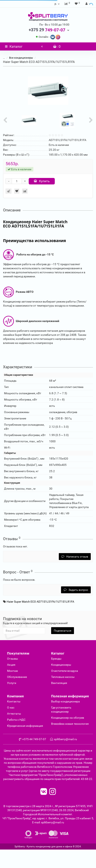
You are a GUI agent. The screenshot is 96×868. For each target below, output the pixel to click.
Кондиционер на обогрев (68, 718)
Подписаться (63, 631)
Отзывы (13, 659)
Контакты (14, 701)
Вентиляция (59, 683)
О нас (11, 708)
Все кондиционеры (21, 58)
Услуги (12, 683)
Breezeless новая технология (70, 724)
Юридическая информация (25, 726)
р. (57, 4)
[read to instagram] (53, 792)
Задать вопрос (76, 590)
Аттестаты (14, 714)
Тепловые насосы (63, 677)
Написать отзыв (75, 557)
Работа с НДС (16, 720)
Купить (42, 181)
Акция (11, 665)
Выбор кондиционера (65, 701)
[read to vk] (44, 792)
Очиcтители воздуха (65, 671)
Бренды (56, 659)
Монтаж (13, 671)
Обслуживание (17, 677)
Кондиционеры (61, 665)
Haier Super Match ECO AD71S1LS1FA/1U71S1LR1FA (40, 602)
